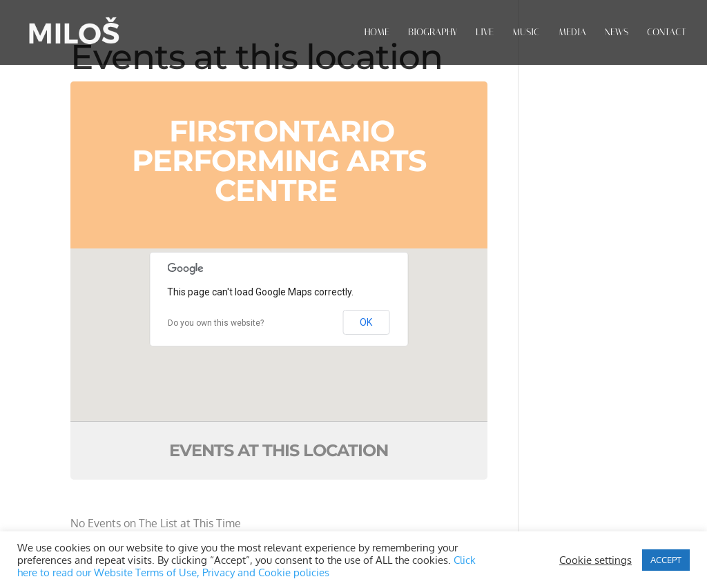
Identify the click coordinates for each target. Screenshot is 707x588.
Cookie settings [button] (595, 560)
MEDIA (572, 33)
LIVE (485, 33)
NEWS (617, 33)
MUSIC (526, 33)
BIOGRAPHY (433, 33)
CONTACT (667, 33)
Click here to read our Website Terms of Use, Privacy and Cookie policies (246, 566)
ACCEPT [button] (666, 560)
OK (366, 322)
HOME (377, 33)
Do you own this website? (216, 323)
